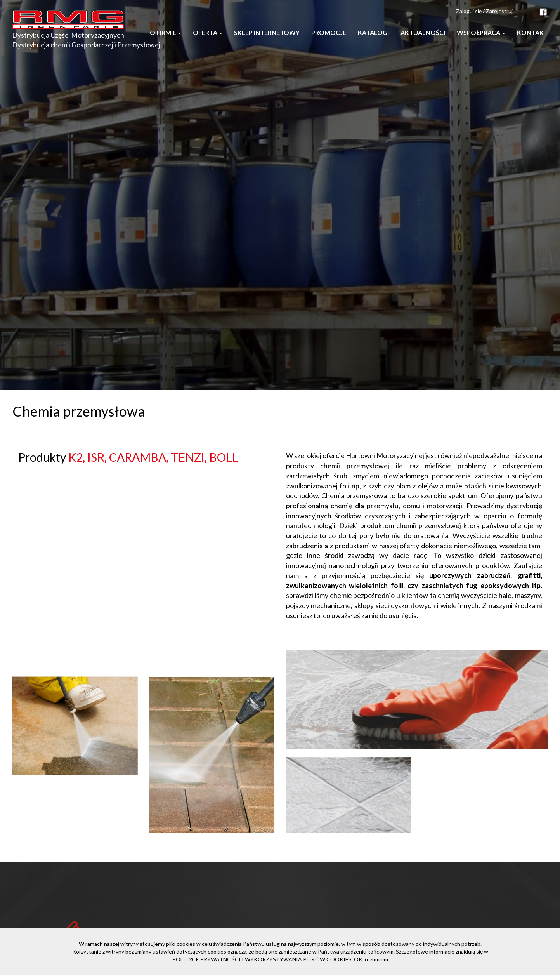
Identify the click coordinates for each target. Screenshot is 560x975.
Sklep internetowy (267, 32)
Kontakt (532, 32)
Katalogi (373, 32)
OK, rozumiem (371, 959)
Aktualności (423, 32)
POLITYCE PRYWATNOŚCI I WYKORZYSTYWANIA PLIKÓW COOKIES (262, 959)
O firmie (166, 32)
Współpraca (481, 32)
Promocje (329, 32)
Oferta (208, 32)
